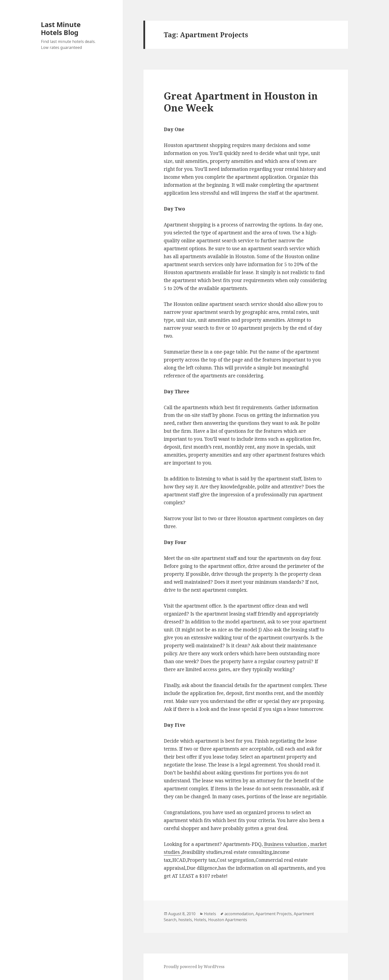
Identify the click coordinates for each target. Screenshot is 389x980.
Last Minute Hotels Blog (61, 28)
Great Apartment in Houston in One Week (241, 102)
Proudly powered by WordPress (194, 967)
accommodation (239, 914)
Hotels (210, 914)
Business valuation (285, 844)
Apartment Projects (274, 914)
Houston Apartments (228, 920)
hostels (185, 920)
